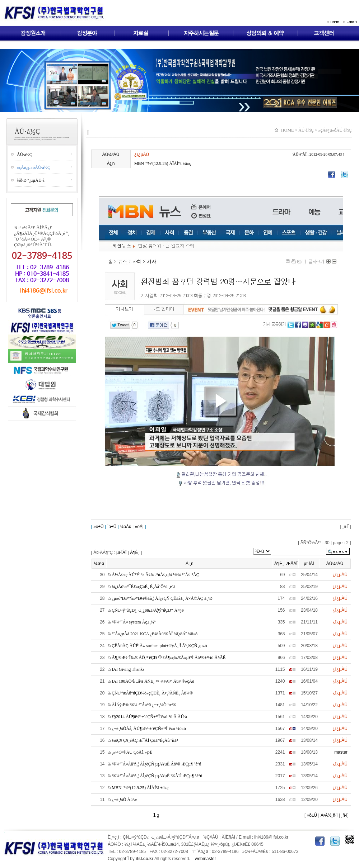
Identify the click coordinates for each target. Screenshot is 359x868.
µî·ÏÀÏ (121, 552)
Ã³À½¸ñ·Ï (329, 815)
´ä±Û (112, 527)
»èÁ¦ (139, 527)
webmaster (206, 859)
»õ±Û (98, 527)
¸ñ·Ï (345, 527)
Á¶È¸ (135, 552)
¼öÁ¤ (125, 527)
